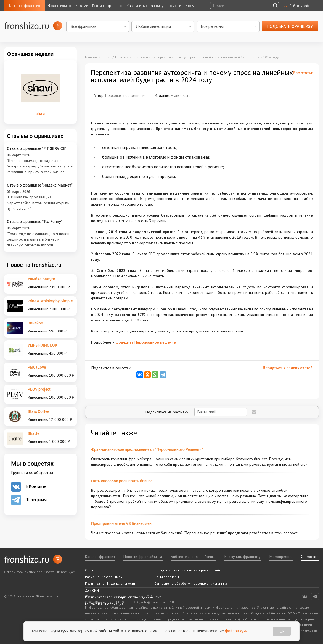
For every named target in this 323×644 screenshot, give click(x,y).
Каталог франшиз (25, 6)
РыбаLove (37, 367)
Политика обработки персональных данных (119, 597)
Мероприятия (281, 557)
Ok (282, 631)
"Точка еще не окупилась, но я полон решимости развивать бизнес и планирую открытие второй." (38, 239)
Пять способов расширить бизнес (122, 481)
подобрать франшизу (290, 26)
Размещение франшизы (104, 577)
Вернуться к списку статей (288, 368)
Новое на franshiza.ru (34, 265)
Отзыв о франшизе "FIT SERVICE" (37, 148)
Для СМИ (92, 590)
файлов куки (236, 631)
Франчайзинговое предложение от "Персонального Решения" (147, 449)
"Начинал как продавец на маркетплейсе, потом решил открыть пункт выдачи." (38, 203)
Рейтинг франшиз (107, 6)
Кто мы (191, 6)
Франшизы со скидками (68, 6)
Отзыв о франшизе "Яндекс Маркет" (40, 185)
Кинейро (35, 323)
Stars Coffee (38, 411)
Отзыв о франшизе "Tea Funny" (35, 221)
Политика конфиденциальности (110, 583)
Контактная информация (104, 604)
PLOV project (39, 389)
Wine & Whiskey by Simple (50, 301)
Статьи (106, 57)
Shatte (33, 433)
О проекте (310, 557)
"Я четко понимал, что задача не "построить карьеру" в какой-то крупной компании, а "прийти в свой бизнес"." (40, 166)
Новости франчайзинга (143, 557)
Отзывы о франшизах (35, 136)
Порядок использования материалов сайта (188, 570)
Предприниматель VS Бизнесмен (121, 523)
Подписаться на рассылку (196, 412)
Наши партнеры (167, 577)
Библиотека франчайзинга (193, 557)
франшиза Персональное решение (146, 342)
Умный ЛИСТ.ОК (43, 345)
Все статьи (303, 73)
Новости (174, 6)
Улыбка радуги (41, 279)
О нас (89, 570)
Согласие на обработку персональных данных (191, 583)
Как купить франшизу (145, 6)
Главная (91, 57)
